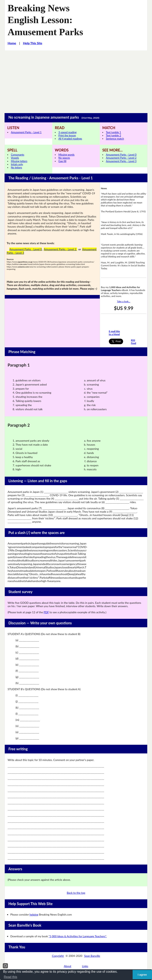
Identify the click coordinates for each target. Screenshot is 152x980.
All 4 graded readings (70, 139)
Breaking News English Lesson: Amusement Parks (45, 20)
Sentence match (115, 139)
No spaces (64, 158)
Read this (10, 977)
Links (85, 966)
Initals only (17, 164)
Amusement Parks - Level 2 (121, 158)
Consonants (18, 155)
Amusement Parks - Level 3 (121, 161)
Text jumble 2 (113, 135)
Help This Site (33, 43)
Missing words (66, 155)
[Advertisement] (76, 80)
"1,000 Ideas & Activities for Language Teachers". (78, 936)
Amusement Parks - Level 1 (26, 132)
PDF (46, 612)
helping (34, 914)
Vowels (15, 158)
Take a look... (124, 301)
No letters (16, 167)
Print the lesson (67, 135)
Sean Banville (92, 956)
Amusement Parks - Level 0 (121, 155)
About (68, 966)
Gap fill (62, 161)
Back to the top (76, 893)
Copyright (58, 956)
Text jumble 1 (113, 132)
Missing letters (19, 161)
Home (12, 43)
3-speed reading (67, 132)
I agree (142, 975)
